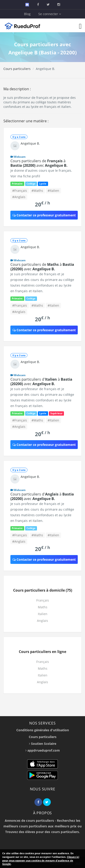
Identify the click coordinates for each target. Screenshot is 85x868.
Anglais (42, 621)
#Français (20, 191)
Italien (43, 614)
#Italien (53, 191)
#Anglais (19, 197)
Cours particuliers (17, 69)
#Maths (37, 191)
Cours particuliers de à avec (39, 163)
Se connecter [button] (50, 14)
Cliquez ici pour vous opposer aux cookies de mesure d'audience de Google (41, 860)
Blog (27, 14)
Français (43, 600)
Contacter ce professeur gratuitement (44, 215)
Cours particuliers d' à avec (41, 382)
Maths (43, 607)
